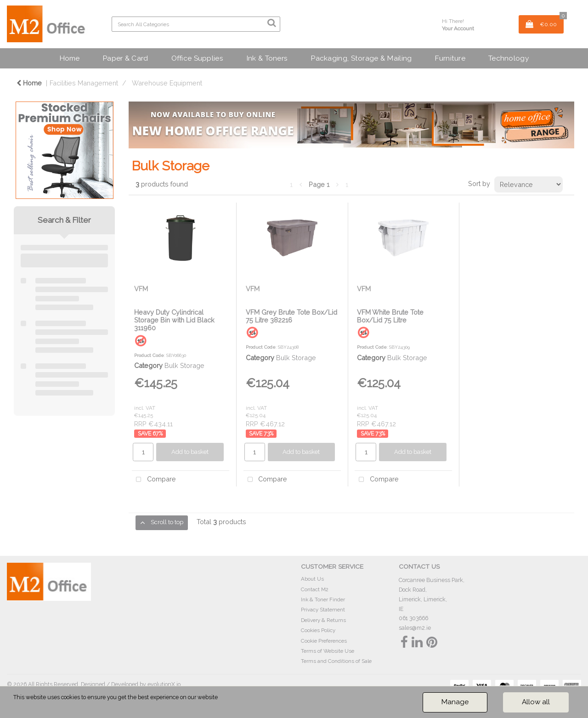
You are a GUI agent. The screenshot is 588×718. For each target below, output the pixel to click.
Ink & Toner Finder (323, 599)
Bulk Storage (184, 365)
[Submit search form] (271, 23)
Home (69, 58)
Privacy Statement (323, 610)
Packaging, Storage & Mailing (361, 58)
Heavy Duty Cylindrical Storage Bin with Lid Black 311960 (174, 320)
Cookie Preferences (324, 641)
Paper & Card (125, 58)
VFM (141, 289)
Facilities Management (84, 83)
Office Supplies (197, 58)
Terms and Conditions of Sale (336, 661)
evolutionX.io (164, 684)
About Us (312, 579)
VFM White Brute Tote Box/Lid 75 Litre (390, 316)
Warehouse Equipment (167, 83)
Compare (154, 480)
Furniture (450, 58)
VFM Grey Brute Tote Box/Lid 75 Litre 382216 (291, 316)
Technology (509, 58)
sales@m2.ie (415, 628)
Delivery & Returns (323, 620)
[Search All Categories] (196, 24)
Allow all (536, 702)
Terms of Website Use (328, 651)
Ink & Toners (267, 58)
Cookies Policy (318, 630)
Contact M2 (315, 589)
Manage (455, 702)
